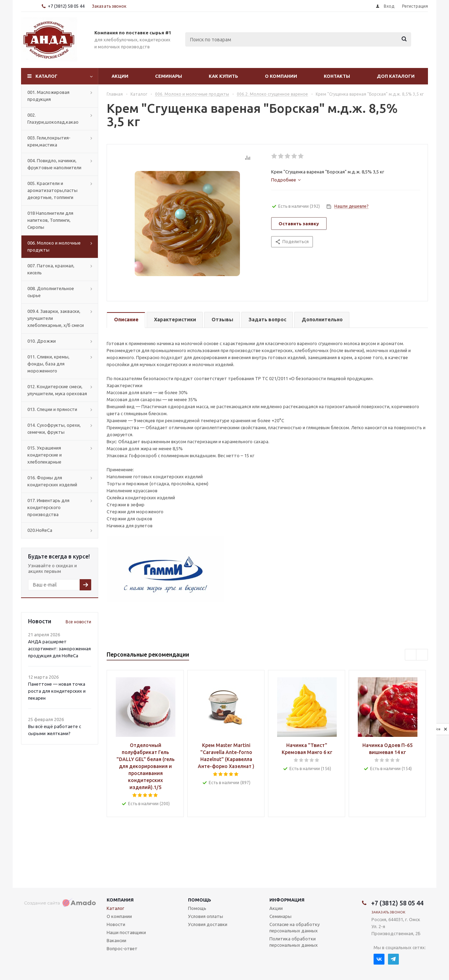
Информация (287, 900)
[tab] (286, 180)
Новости (116, 924)
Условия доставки (208, 924)
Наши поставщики (126, 932)
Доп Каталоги (396, 76)
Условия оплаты (206, 916)
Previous (411, 655)
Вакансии (116, 940)
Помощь (200, 900)
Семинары (169, 76)
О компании (281, 76)
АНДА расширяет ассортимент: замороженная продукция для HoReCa (59, 649)
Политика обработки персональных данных (294, 942)
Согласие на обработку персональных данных (294, 927)
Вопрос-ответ (122, 948)
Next (422, 655)
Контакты (337, 76)
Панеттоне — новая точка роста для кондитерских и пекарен (57, 691)
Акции (120, 76)
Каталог (46, 76)
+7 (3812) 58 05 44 (66, 6)
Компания (120, 900)
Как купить (223, 76)
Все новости (78, 622)
